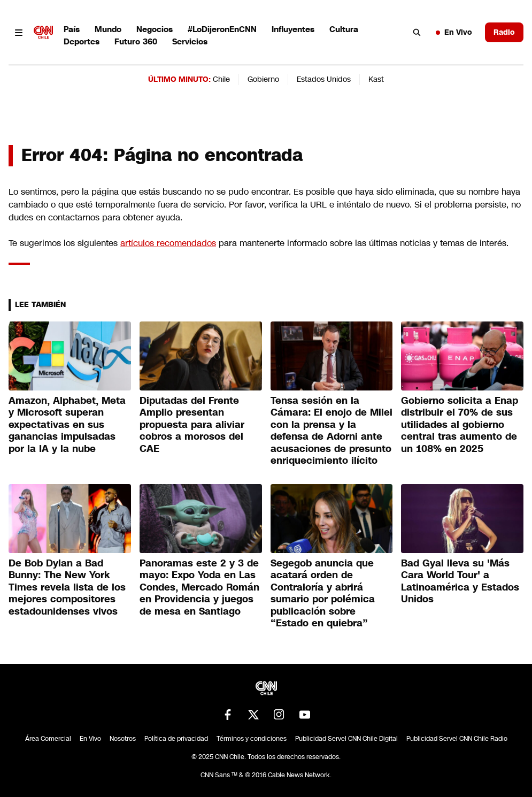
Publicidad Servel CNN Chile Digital (346, 739)
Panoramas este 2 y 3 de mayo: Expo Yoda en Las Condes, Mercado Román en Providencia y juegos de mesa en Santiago (199, 587)
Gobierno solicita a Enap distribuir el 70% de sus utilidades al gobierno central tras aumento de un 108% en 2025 (460, 425)
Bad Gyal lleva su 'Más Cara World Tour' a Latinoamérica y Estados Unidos (460, 581)
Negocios (155, 29)
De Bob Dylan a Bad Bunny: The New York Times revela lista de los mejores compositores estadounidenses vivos (67, 587)
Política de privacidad (176, 739)
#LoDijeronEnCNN (222, 29)
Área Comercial (48, 739)
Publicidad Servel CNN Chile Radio (457, 739)
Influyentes (293, 29)
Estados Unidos (324, 79)
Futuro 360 (136, 41)
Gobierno (263, 79)
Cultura (344, 29)
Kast (376, 79)
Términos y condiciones (252, 739)
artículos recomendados (168, 243)
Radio (504, 32)
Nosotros (123, 739)
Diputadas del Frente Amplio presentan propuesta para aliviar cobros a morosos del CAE (192, 425)
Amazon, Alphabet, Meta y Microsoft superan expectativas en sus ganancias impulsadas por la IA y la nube (67, 425)
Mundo (108, 29)
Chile (221, 79)
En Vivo (454, 32)
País (72, 29)
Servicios (190, 41)
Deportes (82, 41)
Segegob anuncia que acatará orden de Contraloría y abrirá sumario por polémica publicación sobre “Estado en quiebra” (323, 593)
